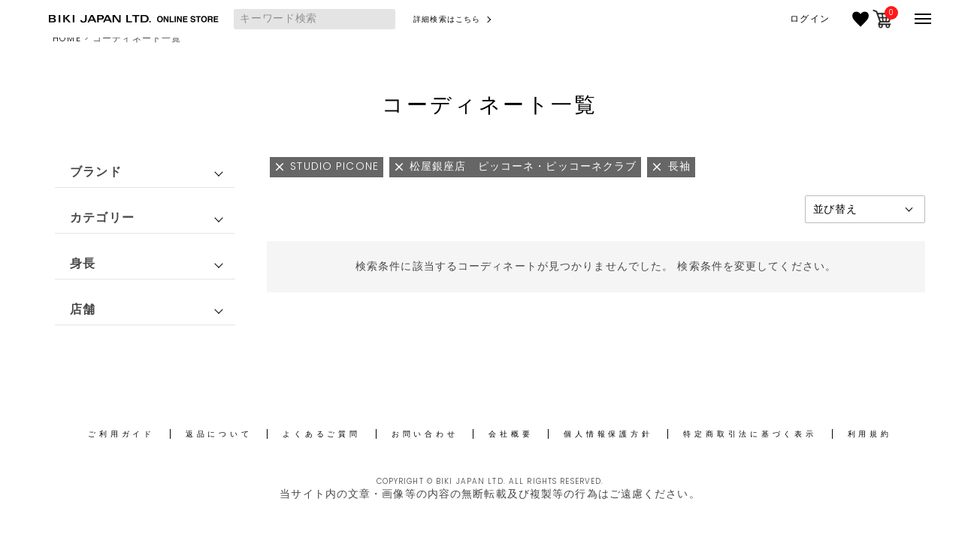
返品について (219, 434)
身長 (83, 263)
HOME (67, 38)
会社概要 (511, 434)
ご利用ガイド (121, 434)
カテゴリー (102, 218)
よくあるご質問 (321, 434)
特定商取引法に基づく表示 (750, 434)
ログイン (809, 19)
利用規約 (870, 434)
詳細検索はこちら (447, 19)
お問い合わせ (425, 434)
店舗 (83, 309)
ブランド (95, 172)
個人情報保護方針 (608, 434)
